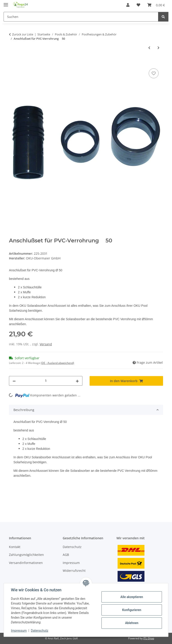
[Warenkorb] (156, 5)
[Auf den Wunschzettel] (154, 73)
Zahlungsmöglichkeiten (26, 555)
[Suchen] (81, 17)
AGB (66, 555)
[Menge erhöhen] (77, 381)
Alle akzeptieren (132, 597)
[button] (128, 5)
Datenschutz (40, 631)
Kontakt (15, 547)
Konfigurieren (132, 610)
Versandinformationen (26, 563)
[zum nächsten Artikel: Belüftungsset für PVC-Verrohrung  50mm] (158, 48)
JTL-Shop (149, 638)
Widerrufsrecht (74, 571)
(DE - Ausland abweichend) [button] (57, 363)
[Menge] (46, 381)
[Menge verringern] (14, 381)
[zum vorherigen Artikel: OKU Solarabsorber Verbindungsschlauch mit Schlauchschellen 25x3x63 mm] (149, 48)
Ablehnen (132, 623)
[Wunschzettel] (138, 5)
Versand (46, 344)
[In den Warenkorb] (13, 62)
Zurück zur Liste (23, 34)
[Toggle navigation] (6, 3)
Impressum (19, 631)
